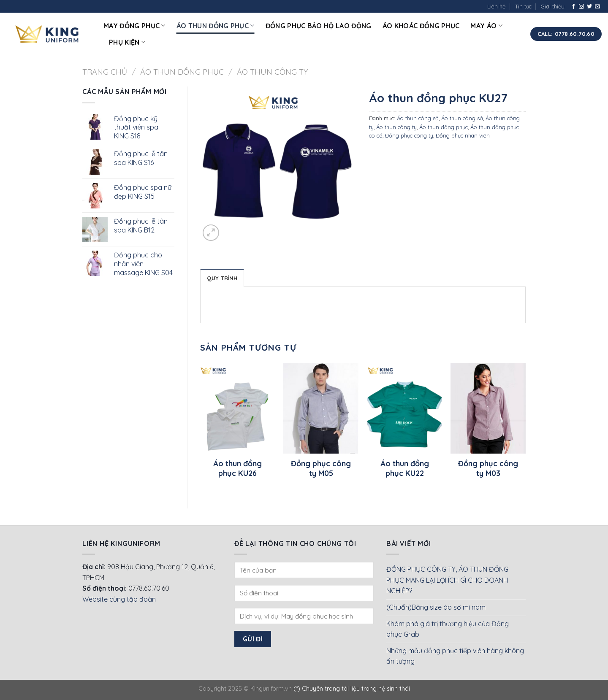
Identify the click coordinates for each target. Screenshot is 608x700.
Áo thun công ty (273, 72)
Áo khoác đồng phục (421, 26)
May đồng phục (134, 26)
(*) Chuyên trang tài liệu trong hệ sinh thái (352, 689)
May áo (486, 26)
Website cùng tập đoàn (119, 599)
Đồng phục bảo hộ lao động (319, 26)
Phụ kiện (127, 42)
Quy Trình (222, 278)
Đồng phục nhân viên (463, 135)
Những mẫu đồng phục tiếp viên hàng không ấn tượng (455, 656)
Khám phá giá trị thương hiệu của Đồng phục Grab (448, 629)
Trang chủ (105, 72)
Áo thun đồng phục (216, 26)
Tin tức (523, 6)
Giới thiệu (553, 6)
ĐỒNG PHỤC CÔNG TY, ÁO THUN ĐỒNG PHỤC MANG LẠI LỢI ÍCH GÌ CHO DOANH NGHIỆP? (447, 580)
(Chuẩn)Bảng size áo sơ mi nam (436, 607)
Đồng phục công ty (409, 135)
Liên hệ (496, 6)
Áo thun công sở (418, 118)
